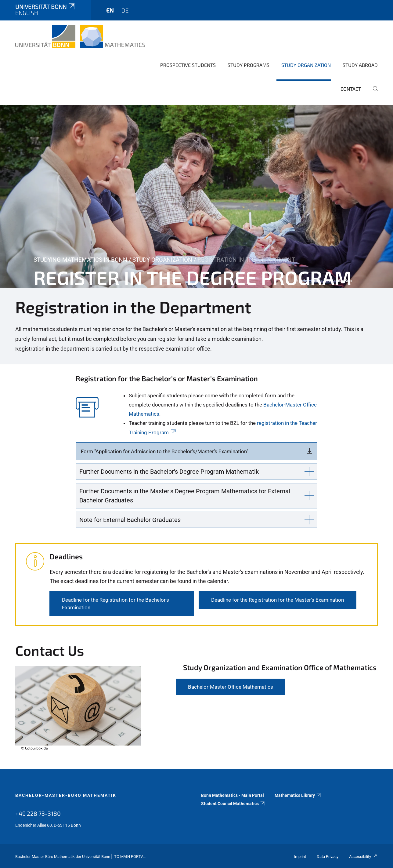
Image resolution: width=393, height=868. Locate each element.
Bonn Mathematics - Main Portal (233, 795)
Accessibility (363, 857)
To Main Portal (130, 857)
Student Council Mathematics (233, 804)
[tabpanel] (196, 196)
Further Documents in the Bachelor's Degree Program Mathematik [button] (169, 472)
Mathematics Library (298, 795)
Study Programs (249, 65)
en (110, 10)
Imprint (300, 857)
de (125, 10)
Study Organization (306, 65)
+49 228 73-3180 (38, 813)
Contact (351, 89)
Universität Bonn (45, 7)
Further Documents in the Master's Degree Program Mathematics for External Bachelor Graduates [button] (185, 496)
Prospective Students (188, 65)
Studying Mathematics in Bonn (80, 260)
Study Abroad (360, 65)
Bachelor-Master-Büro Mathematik (66, 795)
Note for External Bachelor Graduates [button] (130, 520)
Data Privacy (328, 857)
